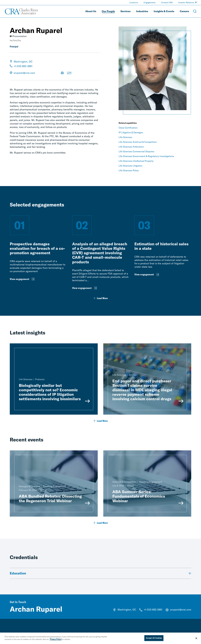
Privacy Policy (56, 640)
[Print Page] (62, 73)
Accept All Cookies (154, 639)
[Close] (196, 639)
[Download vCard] (69, 73)
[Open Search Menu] (195, 11)
